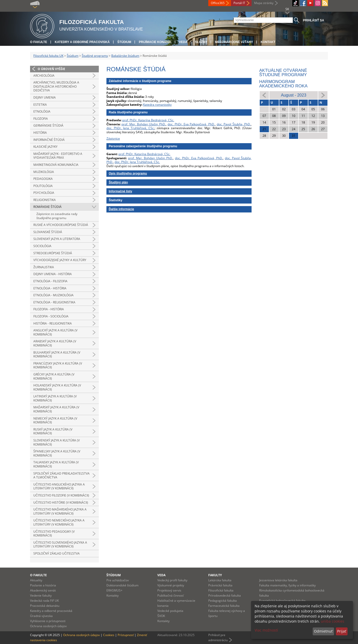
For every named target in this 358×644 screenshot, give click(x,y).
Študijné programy (95, 56)
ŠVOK (161, 616)
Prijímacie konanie (155, 42)
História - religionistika (53, 323)
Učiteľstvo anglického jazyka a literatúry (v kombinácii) (59, 486)
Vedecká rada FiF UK (44, 601)
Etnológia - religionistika (54, 302)
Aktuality (36, 580)
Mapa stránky (264, 3)
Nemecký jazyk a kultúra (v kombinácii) (55, 420)
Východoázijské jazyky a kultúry (60, 260)
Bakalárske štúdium (125, 56)
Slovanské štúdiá (48, 232)
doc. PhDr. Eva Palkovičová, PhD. (191, 124)
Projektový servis (169, 590)
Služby (201, 42)
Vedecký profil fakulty (172, 580)
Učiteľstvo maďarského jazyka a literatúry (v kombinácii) (60, 511)
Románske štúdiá (47, 207)
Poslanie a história (43, 585)
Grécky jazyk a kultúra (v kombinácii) (54, 376)
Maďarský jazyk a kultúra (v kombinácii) (56, 409)
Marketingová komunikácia (56, 165)
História (40, 133)
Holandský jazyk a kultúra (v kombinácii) (57, 387)
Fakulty (215, 575)
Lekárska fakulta (220, 580)
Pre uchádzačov (118, 580)
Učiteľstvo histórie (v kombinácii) (61, 502)
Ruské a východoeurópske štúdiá (61, 225)
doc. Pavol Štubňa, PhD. (234, 124)
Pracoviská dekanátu (45, 606)
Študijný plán (118, 182)
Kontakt (268, 42)
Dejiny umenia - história (53, 274)
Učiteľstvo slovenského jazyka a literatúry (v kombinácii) (60, 545)
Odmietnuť (323, 631)
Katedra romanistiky (157, 105)
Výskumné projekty (171, 585)
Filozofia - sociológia (51, 316)
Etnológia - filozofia (50, 281)
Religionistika (45, 200)
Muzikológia (44, 172)
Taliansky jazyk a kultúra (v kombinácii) (56, 464)
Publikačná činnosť (170, 595)
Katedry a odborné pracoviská (82, 42)
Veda (183, 42)
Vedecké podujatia (170, 611)
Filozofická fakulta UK (48, 56)
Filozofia (41, 119)
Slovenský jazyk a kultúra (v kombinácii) (57, 442)
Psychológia (44, 193)
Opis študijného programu (128, 173)
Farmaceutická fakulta (224, 606)
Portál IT (239, 3)
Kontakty (113, 595)
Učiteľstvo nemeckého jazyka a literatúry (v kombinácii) (59, 522)
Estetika (40, 105)
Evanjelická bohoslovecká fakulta (282, 601)
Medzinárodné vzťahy (234, 42)
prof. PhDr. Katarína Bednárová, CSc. (148, 120)
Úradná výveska (41, 616)
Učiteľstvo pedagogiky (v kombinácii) (54, 534)
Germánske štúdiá (48, 125)
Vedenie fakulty (41, 595)
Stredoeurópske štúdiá (53, 253)
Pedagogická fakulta (223, 601)
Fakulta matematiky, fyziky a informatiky (287, 585)
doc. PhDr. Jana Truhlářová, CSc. (130, 128)
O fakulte (39, 42)
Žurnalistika (44, 267)
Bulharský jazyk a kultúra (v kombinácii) (57, 354)
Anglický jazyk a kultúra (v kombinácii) (55, 332)
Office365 (218, 3)
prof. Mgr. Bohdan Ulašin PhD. (143, 124)
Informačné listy (120, 191)
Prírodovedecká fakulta (225, 595)
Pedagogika (43, 179)
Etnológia (42, 111)
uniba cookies (333, 621)
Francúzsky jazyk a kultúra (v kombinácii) (58, 365)
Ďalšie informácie (121, 209)
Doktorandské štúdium (122, 585)
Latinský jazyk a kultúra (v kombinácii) (55, 398)
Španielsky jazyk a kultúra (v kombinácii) (57, 453)
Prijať (342, 631)
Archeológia (44, 76)
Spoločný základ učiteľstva (57, 553)
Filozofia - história (49, 309)
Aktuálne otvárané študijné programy (283, 73)
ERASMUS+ (114, 590)
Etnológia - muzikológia (53, 295)
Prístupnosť (126, 635)
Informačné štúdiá (49, 140)
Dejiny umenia (45, 97)
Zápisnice (113, 138)
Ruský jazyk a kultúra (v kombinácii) (53, 431)
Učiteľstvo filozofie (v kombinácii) (61, 495)
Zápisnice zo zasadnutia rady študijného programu (57, 216)
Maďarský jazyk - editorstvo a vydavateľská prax (58, 156)
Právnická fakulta (220, 585)
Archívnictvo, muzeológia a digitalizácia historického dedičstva (56, 86)
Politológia (43, 186)
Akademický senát (43, 590)
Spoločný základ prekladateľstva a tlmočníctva (61, 475)
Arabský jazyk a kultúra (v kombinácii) (55, 343)
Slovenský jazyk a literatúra (57, 239)
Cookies (109, 635)
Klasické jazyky (45, 147)
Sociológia (42, 246)
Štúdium (124, 42)
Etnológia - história (50, 288)
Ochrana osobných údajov (48, 626)
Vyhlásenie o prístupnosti (48, 621)
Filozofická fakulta (221, 590)
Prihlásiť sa (314, 20)
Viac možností (266, 630)
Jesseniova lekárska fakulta (278, 580)
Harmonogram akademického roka (283, 84)
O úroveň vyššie (51, 69)
